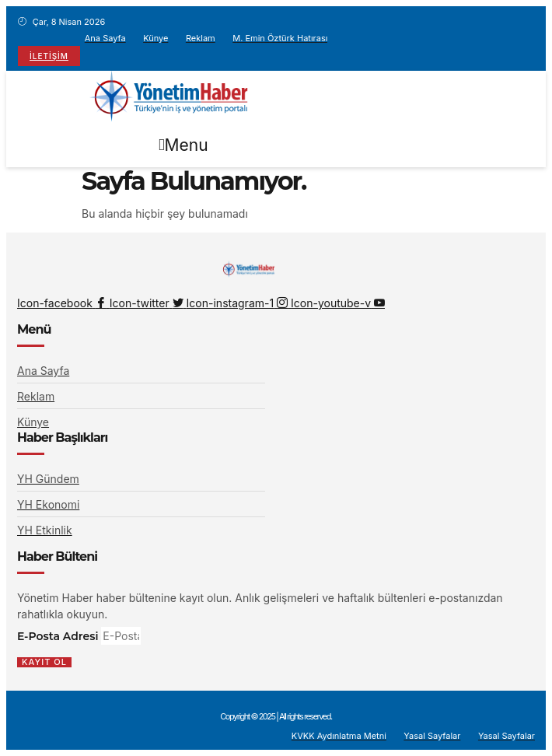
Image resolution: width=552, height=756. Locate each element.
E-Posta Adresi (59, 636)
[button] (183, 145)
